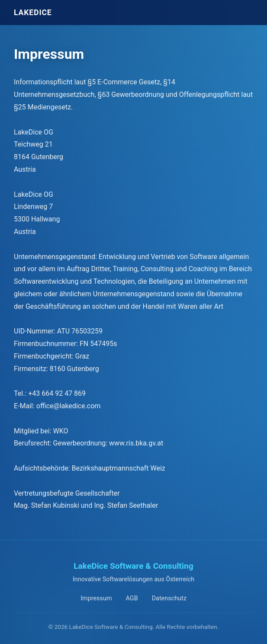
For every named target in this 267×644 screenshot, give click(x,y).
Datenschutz (169, 598)
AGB (132, 598)
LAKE (33, 13)
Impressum (96, 598)
